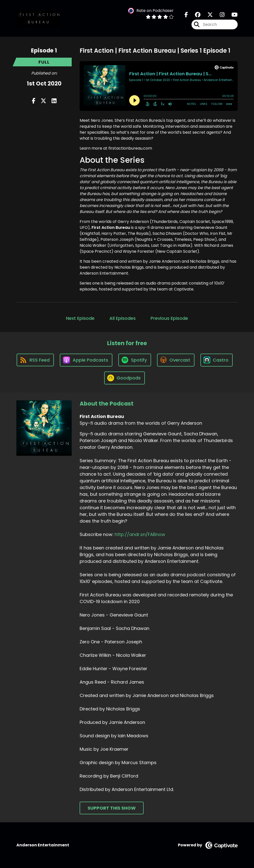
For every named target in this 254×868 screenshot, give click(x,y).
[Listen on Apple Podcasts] (86, 360)
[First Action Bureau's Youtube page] (232, 15)
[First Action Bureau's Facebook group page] (195, 15)
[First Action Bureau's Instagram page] (219, 15)
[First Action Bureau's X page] (207, 15)
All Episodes (123, 318)
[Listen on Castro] (217, 360)
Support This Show (112, 808)
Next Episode (80, 318)
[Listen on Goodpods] (125, 378)
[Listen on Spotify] (135, 360)
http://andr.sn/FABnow (140, 534)
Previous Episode (169, 318)
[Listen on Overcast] (176, 360)
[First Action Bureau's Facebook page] (186, 15)
